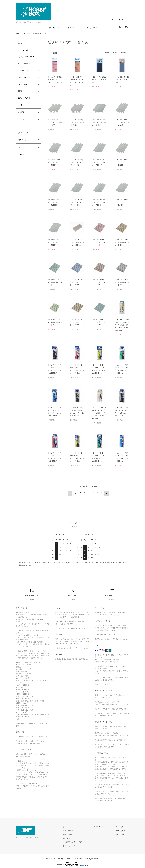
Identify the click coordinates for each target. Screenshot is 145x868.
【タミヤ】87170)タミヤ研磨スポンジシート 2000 (77, 322)
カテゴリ (52, 28)
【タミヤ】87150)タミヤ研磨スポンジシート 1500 (77, 282)
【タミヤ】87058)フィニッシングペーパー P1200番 (122, 162)
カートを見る (123, 829)
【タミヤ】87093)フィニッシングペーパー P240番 (122, 202)
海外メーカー (24, 149)
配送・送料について (77, 829)
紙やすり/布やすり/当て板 (43, 33)
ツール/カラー (27, 33)
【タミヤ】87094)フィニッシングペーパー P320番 (55, 242)
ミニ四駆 (22, 113)
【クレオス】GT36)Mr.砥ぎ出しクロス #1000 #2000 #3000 (55, 80)
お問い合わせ (123, 833)
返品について (74, 833)
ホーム (18, 33)
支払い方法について (77, 837)
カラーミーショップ (52, 858)
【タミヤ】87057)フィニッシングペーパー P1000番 (99, 162)
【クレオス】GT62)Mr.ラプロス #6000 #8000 (122, 80)
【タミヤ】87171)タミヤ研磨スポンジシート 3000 (99, 322)
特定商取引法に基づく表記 (79, 841)
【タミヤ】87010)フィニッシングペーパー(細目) (77, 122)
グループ (71, 28)
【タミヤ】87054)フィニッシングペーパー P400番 (122, 122)
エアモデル (23, 50)
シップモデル (24, 64)
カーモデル (23, 70)
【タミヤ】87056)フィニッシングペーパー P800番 (77, 162)
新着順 (123, 53)
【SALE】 (23, 157)
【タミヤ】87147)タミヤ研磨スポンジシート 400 (99, 242)
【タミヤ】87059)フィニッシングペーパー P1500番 (55, 202)
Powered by (72, 863)
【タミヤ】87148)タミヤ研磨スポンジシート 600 (122, 242)
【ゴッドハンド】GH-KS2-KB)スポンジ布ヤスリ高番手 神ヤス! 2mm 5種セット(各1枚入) (122, 325)
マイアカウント (117, 19)
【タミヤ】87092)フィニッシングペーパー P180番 (99, 202)
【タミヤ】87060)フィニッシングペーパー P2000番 (77, 202)
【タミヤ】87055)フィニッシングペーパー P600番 (55, 162)
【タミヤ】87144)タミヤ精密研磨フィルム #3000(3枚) (77, 242)
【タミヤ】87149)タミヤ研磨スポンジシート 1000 (55, 282)
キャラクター (24, 77)
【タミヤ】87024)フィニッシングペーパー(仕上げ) (99, 122)
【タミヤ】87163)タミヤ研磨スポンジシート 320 (55, 322)
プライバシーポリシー (78, 845)
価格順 (115, 53)
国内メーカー (24, 141)
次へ (106, 493)
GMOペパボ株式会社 (80, 858)
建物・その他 (24, 98)
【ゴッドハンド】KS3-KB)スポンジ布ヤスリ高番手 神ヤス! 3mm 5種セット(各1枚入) (99, 413)
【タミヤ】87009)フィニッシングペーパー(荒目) (55, 122)
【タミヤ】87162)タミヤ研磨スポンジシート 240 (122, 282)
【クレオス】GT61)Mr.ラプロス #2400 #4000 (99, 80)
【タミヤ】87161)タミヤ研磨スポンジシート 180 (99, 282)
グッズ (21, 120)
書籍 (20, 91)
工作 (20, 105)
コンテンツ (91, 28)
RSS (101, 826)
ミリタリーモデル (26, 57)
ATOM (106, 826)
